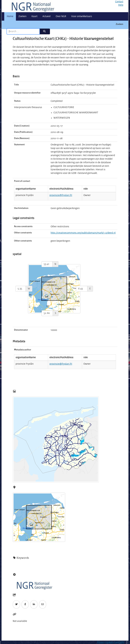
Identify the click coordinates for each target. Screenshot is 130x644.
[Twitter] (16, 604)
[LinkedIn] (34, 604)
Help (121, 5)
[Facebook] (25, 604)
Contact (119, 2)
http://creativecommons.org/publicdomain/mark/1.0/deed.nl (83, 233)
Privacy (101, 642)
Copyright (119, 642)
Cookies (109, 642)
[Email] (43, 604)
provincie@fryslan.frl (61, 195)
